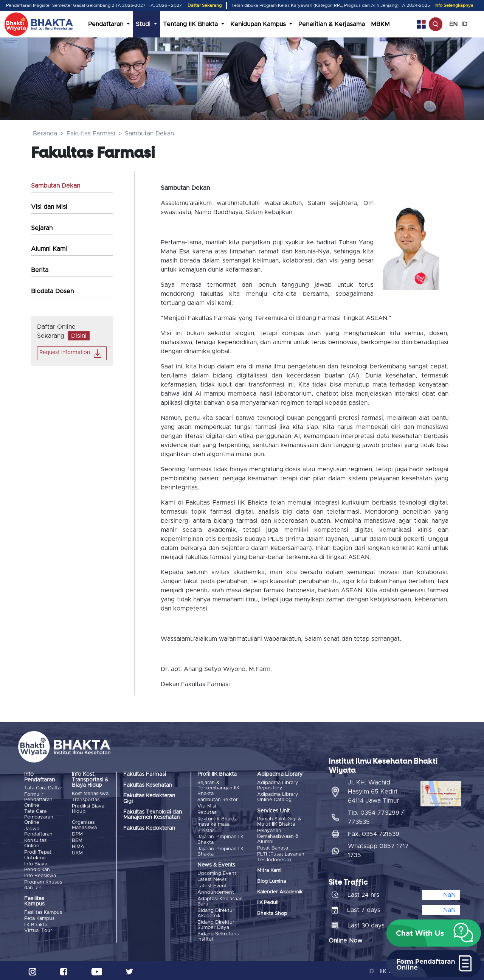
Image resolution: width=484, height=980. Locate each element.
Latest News (212, 879)
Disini (79, 336)
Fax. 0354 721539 (374, 832)
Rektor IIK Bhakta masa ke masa (217, 821)
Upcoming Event (217, 872)
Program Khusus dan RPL (43, 884)
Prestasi (206, 830)
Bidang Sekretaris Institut (218, 935)
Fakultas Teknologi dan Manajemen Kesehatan (153, 815)
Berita (40, 270)
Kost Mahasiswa (90, 794)
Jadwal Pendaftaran (38, 831)
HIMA (78, 846)
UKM (77, 852)
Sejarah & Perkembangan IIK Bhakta (218, 788)
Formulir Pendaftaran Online (38, 800)
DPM (77, 834)
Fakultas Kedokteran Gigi (149, 798)
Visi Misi (207, 806)
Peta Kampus (39, 917)
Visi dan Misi (49, 207)
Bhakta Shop (272, 913)
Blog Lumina (271, 881)
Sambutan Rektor (218, 800)
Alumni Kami (49, 249)
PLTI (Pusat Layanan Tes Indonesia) (281, 857)
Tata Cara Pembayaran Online (39, 817)
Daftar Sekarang (205, 5)
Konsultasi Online (36, 843)
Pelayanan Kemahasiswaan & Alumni (278, 836)
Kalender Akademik (280, 892)
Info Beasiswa (40, 875)
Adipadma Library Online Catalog (278, 797)
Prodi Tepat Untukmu (38, 854)
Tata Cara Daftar (43, 788)
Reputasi (207, 812)
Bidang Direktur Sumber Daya (216, 923)
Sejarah (42, 228)
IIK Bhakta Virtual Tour (38, 926)
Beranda (45, 134)
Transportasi (86, 800)
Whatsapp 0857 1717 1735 (378, 849)
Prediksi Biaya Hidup (88, 808)
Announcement (216, 891)
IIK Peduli (268, 902)
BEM (77, 840)
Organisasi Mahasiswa (84, 825)
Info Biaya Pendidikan (37, 866)
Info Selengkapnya (454, 5)
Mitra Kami (269, 870)
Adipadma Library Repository (278, 785)
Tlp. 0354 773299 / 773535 (376, 815)
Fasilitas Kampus (43, 911)
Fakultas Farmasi (91, 134)
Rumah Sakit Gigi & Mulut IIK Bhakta (279, 822)
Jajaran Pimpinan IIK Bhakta (220, 839)
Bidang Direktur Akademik (216, 912)
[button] (434, 933)
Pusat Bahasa (273, 848)
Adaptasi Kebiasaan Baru (220, 900)
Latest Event (212, 885)
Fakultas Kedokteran (149, 828)
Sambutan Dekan (56, 186)
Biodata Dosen (52, 291)
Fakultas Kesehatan (148, 785)
